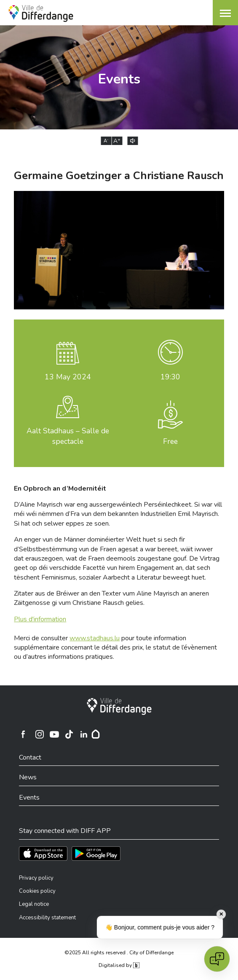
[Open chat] (217, 959)
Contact (30, 757)
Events (29, 797)
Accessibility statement (47, 918)
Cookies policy (37, 891)
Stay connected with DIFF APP (65, 831)
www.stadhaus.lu (95, 638)
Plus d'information (40, 619)
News (28, 777)
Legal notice (34, 904)
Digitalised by (119, 965)
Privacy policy (36, 878)
